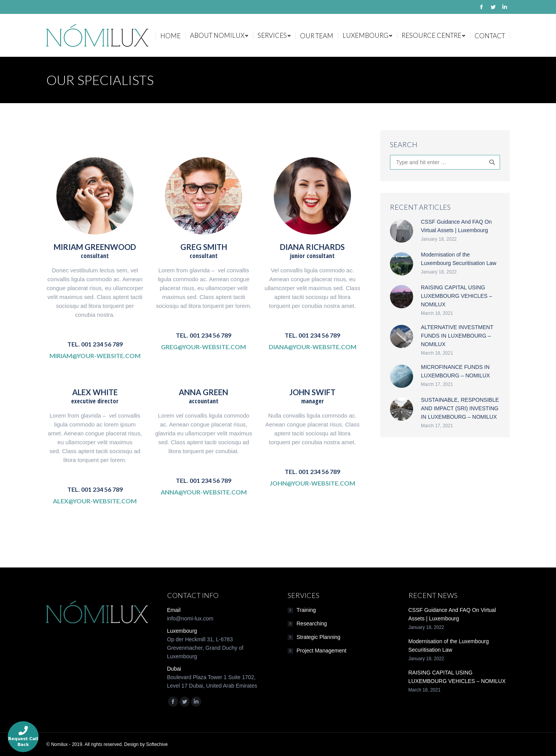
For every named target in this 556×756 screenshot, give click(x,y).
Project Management (321, 651)
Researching (312, 623)
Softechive (157, 744)
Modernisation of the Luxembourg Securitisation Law (459, 259)
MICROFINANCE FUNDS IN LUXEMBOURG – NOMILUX (455, 371)
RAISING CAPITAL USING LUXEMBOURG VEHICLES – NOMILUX (456, 296)
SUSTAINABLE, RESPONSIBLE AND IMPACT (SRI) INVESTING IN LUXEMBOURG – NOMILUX (460, 408)
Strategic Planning (319, 637)
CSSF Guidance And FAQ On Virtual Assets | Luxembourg (456, 226)
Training (306, 610)
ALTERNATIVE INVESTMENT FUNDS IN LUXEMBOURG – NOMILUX (457, 336)
